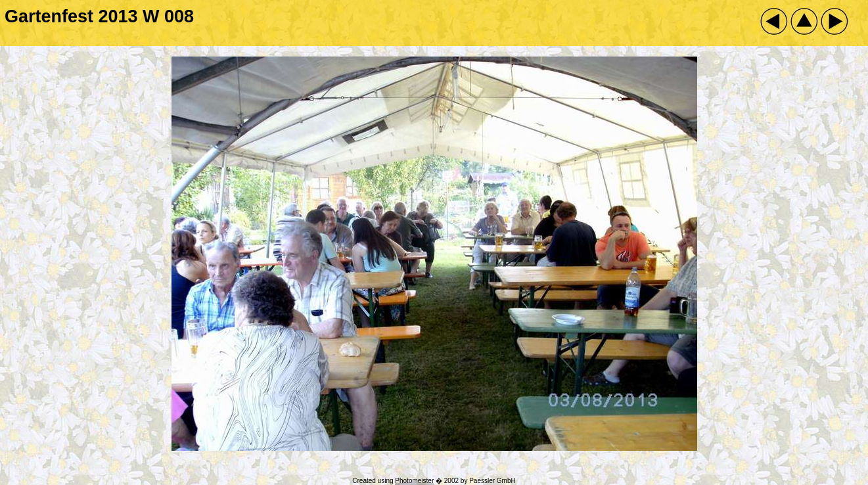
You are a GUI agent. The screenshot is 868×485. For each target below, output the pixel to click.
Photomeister (414, 481)
